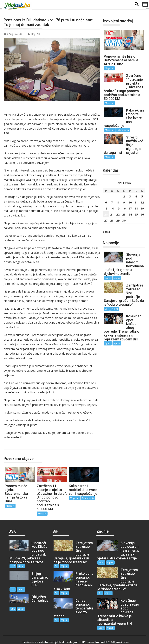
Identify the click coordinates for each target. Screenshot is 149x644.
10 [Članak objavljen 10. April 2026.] (130, 191)
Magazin (13, 445)
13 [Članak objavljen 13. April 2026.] (106, 197)
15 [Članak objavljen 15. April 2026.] (118, 197)
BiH (107, 293)
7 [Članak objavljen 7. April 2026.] (112, 191)
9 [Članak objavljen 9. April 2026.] (124, 191)
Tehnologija (88, 498)
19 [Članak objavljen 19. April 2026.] (142, 197)
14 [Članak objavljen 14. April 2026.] (112, 197)
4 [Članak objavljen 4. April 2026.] (136, 185)
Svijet (108, 263)
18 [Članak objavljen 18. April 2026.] (136, 197)
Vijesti (117, 263)
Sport (108, 324)
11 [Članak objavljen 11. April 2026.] (136, 191)
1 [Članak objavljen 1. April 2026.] (118, 185)
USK (13, 566)
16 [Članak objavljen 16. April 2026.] (124, 197)
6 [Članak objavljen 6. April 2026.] (106, 191)
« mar (107, 220)
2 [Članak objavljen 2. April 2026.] (124, 185)
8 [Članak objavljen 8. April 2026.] (118, 191)
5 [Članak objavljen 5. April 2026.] (142, 185)
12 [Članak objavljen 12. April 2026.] (142, 191)
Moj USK (34, 34)
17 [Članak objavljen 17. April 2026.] (130, 197)
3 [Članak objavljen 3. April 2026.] (130, 185)
